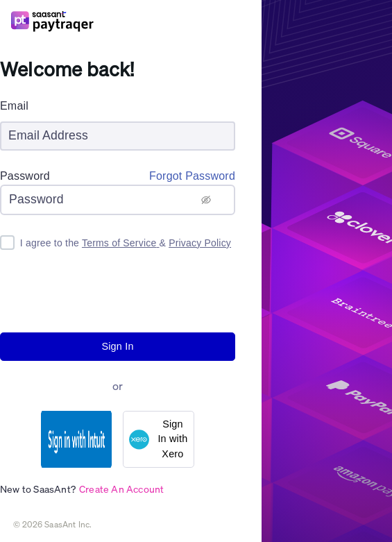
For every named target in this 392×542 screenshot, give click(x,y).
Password (25, 176)
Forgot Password (192, 176)
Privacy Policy (200, 243)
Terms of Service (121, 243)
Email (14, 106)
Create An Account (121, 489)
